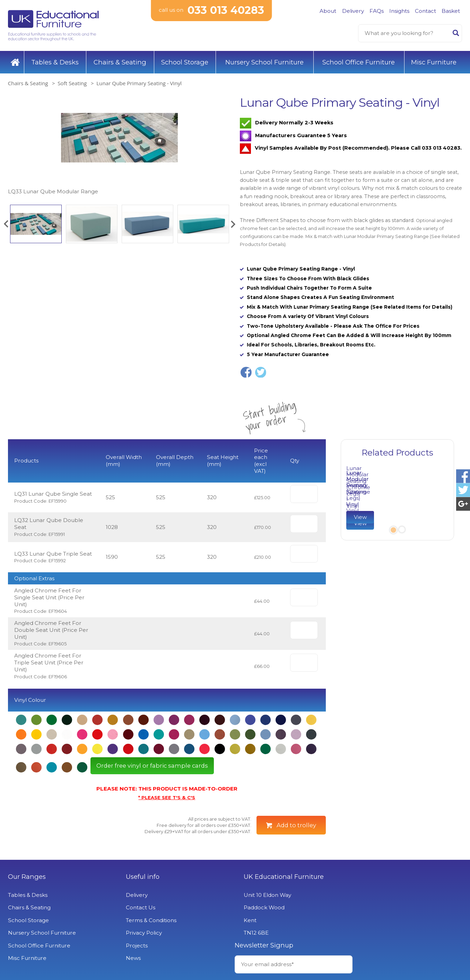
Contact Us (138, 907)
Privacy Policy (142, 933)
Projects (135, 946)
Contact (425, 11)
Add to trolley (296, 825)
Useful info (141, 877)
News (131, 958)
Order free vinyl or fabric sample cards (152, 766)
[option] (119, 146)
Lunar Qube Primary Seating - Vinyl (139, 83)
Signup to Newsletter (404, 920)
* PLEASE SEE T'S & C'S (167, 797)
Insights (399, 11)
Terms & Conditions (149, 920)
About (328, 11)
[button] (6, 224)
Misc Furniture (434, 62)
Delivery (353, 11)
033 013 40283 (226, 10)
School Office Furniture (359, 62)
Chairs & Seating (120, 62)
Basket (451, 11)
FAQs (377, 11)
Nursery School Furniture (264, 62)
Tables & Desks (55, 62)
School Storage (185, 62)
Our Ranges (27, 877)
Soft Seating (72, 83)
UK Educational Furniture (280, 877)
